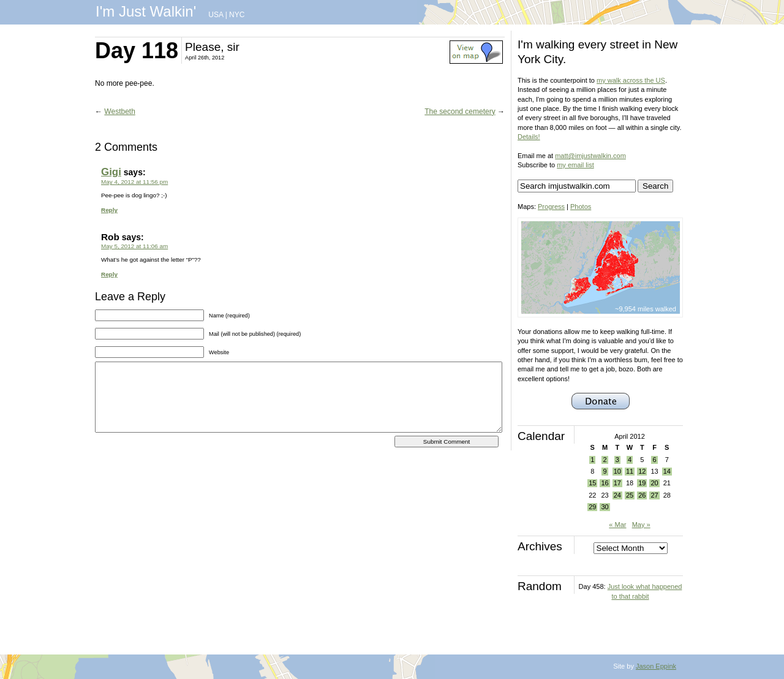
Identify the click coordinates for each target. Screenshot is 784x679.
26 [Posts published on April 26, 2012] (642, 495)
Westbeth (119, 112)
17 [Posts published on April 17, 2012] (617, 483)
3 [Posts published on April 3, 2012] (617, 460)
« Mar (617, 525)
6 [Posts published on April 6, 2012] (654, 460)
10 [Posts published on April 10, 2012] (617, 471)
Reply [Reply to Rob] (109, 274)
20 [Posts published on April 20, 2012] (654, 483)
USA (216, 15)
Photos (581, 207)
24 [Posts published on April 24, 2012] (617, 495)
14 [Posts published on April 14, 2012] (667, 471)
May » (641, 525)
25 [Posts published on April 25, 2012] (630, 495)
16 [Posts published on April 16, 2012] (605, 483)
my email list (575, 165)
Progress (551, 207)
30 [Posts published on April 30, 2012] (605, 507)
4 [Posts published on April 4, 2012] (630, 460)
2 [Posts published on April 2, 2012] (605, 460)
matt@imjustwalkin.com (590, 156)
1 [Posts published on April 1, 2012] (592, 460)
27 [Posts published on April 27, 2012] (654, 495)
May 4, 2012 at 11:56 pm (134, 182)
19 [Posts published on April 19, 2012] (642, 483)
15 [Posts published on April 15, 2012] (592, 483)
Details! (529, 137)
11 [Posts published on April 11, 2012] (630, 471)
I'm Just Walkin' (146, 11)
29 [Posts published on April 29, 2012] (592, 507)
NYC (237, 15)
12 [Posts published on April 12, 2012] (642, 471)
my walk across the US (631, 80)
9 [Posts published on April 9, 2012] (605, 471)
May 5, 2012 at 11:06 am (134, 246)
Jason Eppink (656, 666)
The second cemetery (460, 112)
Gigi (111, 172)
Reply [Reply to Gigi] (109, 210)
